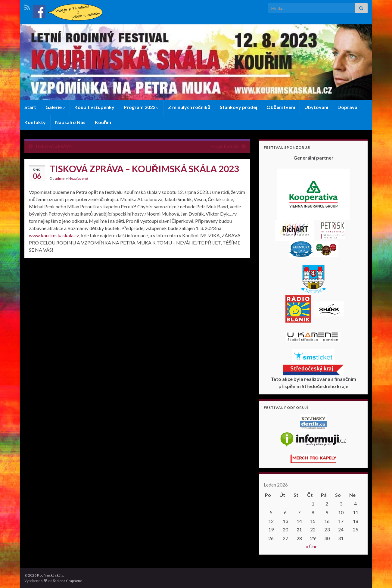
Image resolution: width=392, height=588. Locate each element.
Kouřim (103, 122)
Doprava (347, 107)
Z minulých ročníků (189, 107)
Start (30, 107)
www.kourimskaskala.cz (54, 235)
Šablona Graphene (68, 581)
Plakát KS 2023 (225, 146)
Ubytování (316, 107)
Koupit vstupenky (94, 107)
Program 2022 (141, 107)
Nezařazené (78, 178)
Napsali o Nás (70, 122)
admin (60, 178)
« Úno (312, 546)
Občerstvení (281, 107)
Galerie (55, 107)
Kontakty (35, 122)
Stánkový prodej (238, 107)
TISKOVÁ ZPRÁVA (53, 146)
